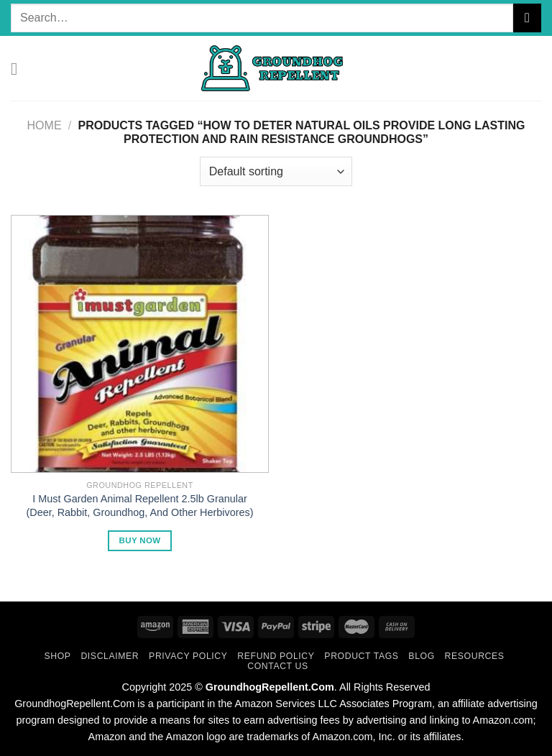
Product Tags (361, 656)
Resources (475, 656)
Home (45, 125)
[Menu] (19, 69)
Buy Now (140, 540)
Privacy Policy (188, 656)
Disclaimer (110, 656)
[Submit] (527, 18)
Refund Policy (276, 656)
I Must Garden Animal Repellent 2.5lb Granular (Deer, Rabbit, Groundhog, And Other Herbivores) (140, 506)
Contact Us (278, 666)
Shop (57, 656)
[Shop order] (276, 171)
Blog (421, 656)
